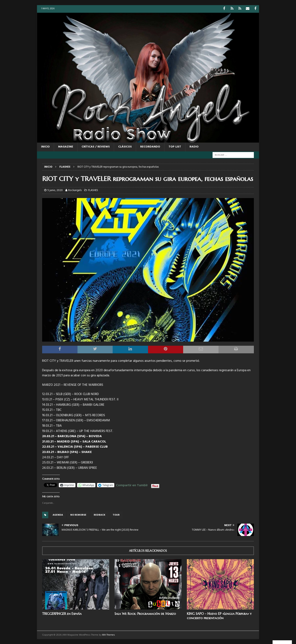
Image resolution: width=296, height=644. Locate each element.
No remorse (78, 515)
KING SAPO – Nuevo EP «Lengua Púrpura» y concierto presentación (219, 616)
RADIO (194, 147)
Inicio (45, 147)
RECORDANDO (150, 147)
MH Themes (109, 635)
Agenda (58, 515)
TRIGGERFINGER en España (62, 613)
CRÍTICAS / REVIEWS (96, 147)
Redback (99, 515)
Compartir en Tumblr (132, 484)
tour (116, 515)
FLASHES (93, 190)
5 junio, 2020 (55, 190)
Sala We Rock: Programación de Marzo (145, 613)
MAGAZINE (66, 147)
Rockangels (75, 190)
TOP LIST (175, 147)
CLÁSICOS (125, 147)
